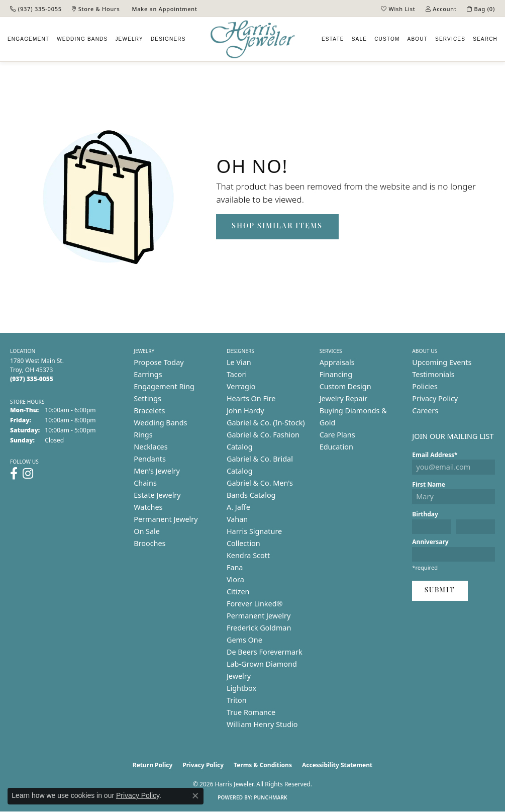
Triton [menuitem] (237, 700)
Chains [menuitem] (145, 483)
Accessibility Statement (337, 765)
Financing (336, 374)
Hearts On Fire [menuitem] (251, 398)
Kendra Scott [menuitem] (248, 555)
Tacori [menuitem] (237, 374)
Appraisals (337, 362)
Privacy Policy (435, 398)
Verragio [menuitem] (241, 386)
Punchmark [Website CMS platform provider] (271, 797)
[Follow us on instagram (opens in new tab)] (28, 474)
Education (336, 447)
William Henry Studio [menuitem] (262, 724)
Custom (387, 39)
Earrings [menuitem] (148, 374)
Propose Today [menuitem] (159, 362)
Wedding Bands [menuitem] (160, 423)
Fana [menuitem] (235, 567)
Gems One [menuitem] (244, 640)
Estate (333, 39)
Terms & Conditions (263, 765)
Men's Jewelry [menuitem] (157, 471)
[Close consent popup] (195, 796)
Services (450, 39)
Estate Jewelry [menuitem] (157, 495)
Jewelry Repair (344, 398)
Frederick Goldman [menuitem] (259, 628)
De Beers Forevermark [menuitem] (265, 652)
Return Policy (153, 765)
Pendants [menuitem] (150, 459)
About (418, 39)
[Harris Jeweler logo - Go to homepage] (253, 39)
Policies (425, 386)
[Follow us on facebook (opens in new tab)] (14, 474)
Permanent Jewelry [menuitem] (166, 519)
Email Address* (435, 455)
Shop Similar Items (277, 226)
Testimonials (433, 374)
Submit (440, 591)
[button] (398, 9)
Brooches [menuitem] (149, 543)
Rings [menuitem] (143, 435)
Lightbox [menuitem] (241, 688)
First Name (429, 484)
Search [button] (485, 39)
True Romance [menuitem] (251, 712)
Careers (425, 411)
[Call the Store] (32, 379)
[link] (36, 9)
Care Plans (337, 435)
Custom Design (345, 386)
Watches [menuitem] (148, 507)
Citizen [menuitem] (238, 592)
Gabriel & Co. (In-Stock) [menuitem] (266, 423)
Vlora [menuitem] (235, 579)
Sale (359, 39)
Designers (168, 39)
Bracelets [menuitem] (149, 411)
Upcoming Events (442, 362)
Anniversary (430, 542)
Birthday (425, 514)
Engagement (28, 39)
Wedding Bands (82, 39)
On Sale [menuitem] (147, 531)
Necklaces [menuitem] (150, 447)
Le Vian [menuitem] (239, 362)
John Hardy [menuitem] (245, 411)
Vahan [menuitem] (237, 519)
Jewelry (129, 39)
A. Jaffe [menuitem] (238, 507)
